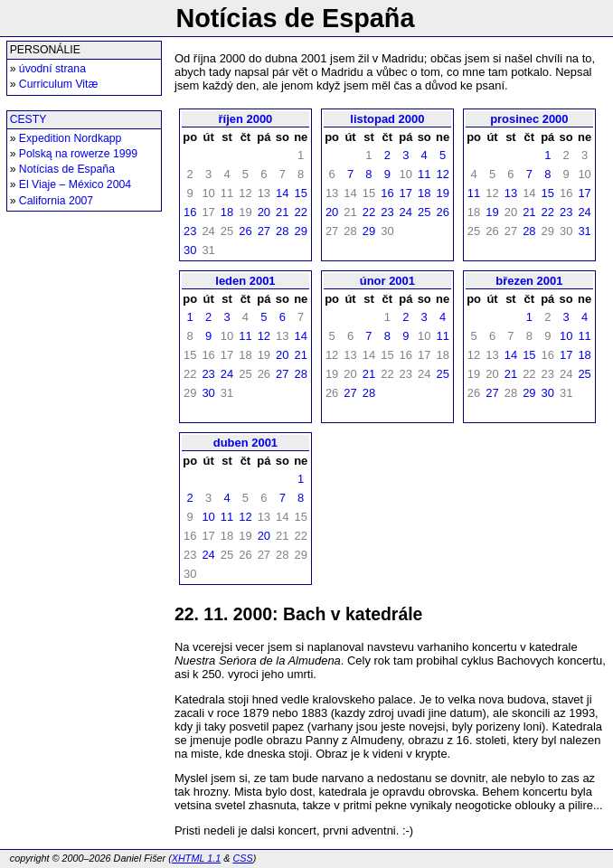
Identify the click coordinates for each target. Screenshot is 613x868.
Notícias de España (67, 169)
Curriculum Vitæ (58, 84)
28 (282, 231)
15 (300, 193)
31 (584, 231)
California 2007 (56, 201)
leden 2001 (245, 281)
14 (282, 193)
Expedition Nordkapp (71, 138)
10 (566, 336)
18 (227, 212)
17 (406, 193)
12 (442, 174)
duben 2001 (245, 443)
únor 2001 (387, 281)
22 (300, 212)
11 (424, 174)
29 (300, 231)
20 (264, 212)
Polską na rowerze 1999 (78, 154)
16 (190, 212)
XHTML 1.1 (196, 858)
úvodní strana (52, 69)
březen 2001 (529, 281)
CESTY (28, 119)
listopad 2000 (387, 119)
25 (424, 212)
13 (511, 193)
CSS (242, 858)
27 (264, 231)
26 (245, 231)
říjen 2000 (246, 119)
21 (282, 212)
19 (442, 193)
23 (190, 231)
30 (190, 250)
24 (406, 212)
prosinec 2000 (529, 119)
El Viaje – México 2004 (75, 184)
